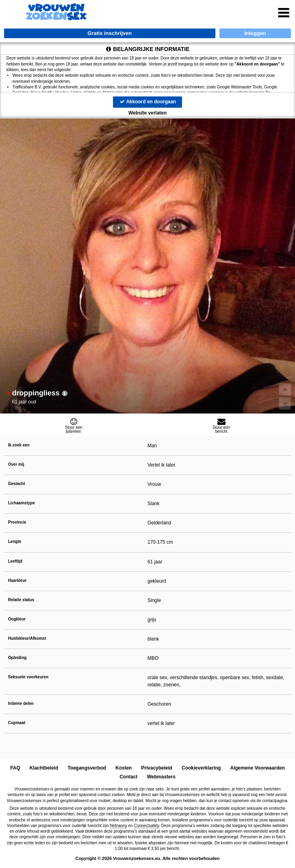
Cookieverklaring (201, 768)
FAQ (15, 768)
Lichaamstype (22, 503)
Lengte (15, 541)
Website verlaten (147, 113)
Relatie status (21, 600)
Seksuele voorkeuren (28, 677)
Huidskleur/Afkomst (27, 638)
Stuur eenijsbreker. (74, 426)
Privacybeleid (157, 768)
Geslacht (16, 484)
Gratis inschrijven (110, 33)
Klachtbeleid (44, 768)
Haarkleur (17, 580)
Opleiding (17, 658)
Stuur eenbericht (221, 426)
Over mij (16, 464)
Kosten (124, 768)
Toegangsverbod (87, 768)
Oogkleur (17, 619)
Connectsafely (146, 826)
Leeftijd (15, 561)
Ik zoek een (19, 445)
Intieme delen (21, 703)
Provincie (17, 522)
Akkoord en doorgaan (147, 102)
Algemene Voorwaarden (257, 768)
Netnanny (118, 826)
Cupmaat (17, 723)
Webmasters (161, 777)
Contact (128, 777)
